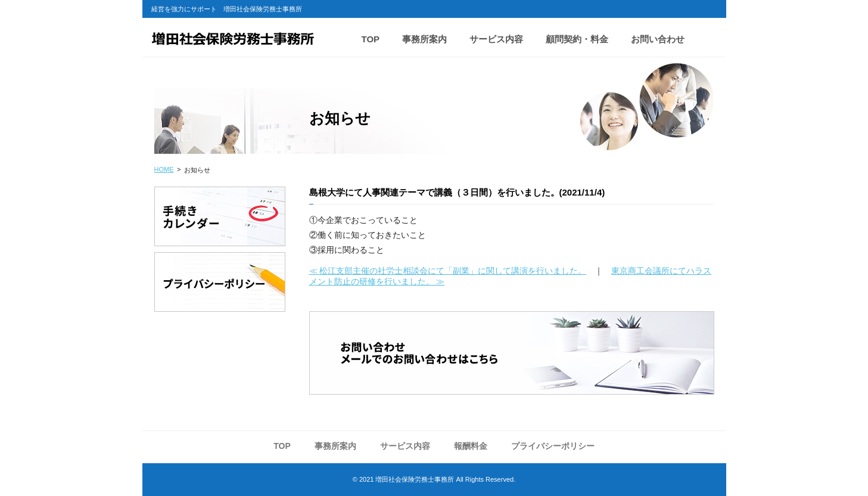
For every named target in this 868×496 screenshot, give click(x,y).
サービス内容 (496, 39)
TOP (371, 39)
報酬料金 (471, 446)
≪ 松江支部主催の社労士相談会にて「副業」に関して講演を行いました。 (448, 271)
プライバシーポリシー (553, 446)
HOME (164, 169)
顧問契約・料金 (577, 39)
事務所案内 (424, 39)
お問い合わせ (658, 39)
